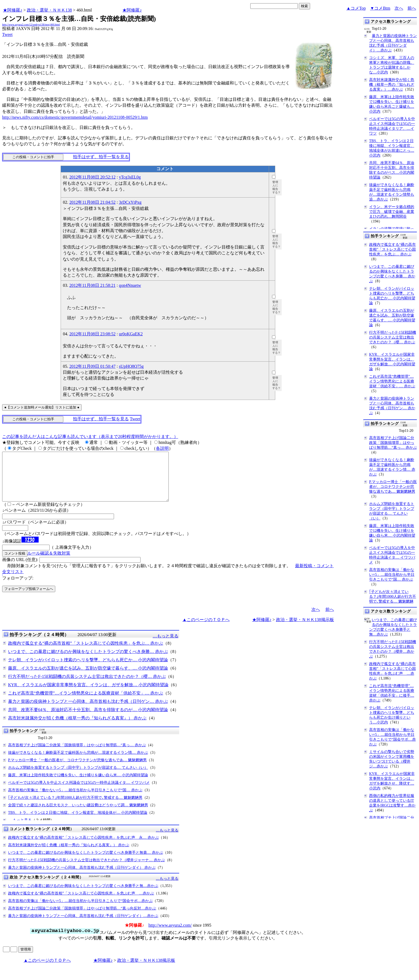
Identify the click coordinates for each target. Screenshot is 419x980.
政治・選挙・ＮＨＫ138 (49, 10)
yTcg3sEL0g (130, 177)
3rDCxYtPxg (130, 202)
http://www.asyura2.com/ (170, 935)
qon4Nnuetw (130, 285)
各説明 (162, 448)
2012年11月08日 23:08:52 (92, 334)
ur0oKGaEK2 (131, 334)
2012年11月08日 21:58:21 (92, 285)
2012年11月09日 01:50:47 (92, 366)
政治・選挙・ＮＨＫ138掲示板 (305, 629)
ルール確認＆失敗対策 (49, 563)
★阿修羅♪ (13, 10)
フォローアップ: (18, 588)
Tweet (7, 34)
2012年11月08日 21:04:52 (92, 202)
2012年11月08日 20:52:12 (92, 177)
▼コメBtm (380, 8)
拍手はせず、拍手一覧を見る (101, 157)
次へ (399, 8)
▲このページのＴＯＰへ (206, 629)
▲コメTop (356, 8)
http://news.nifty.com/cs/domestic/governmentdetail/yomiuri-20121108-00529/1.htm (75, 117)
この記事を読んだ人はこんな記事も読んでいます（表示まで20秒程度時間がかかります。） (90, 437)
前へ (412, 8)
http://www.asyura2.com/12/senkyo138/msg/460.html (31, 25)
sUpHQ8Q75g (131, 366)
